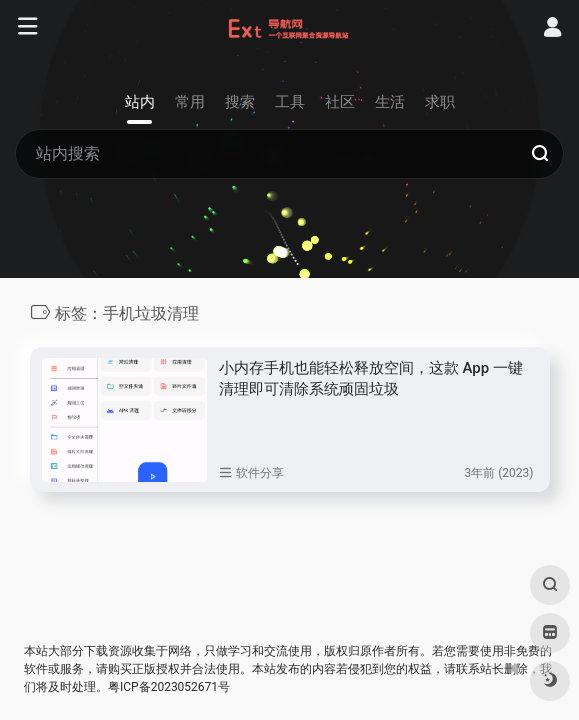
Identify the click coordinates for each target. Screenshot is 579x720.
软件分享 (260, 473)
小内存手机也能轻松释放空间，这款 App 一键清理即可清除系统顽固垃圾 (371, 378)
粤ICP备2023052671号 (169, 687)
